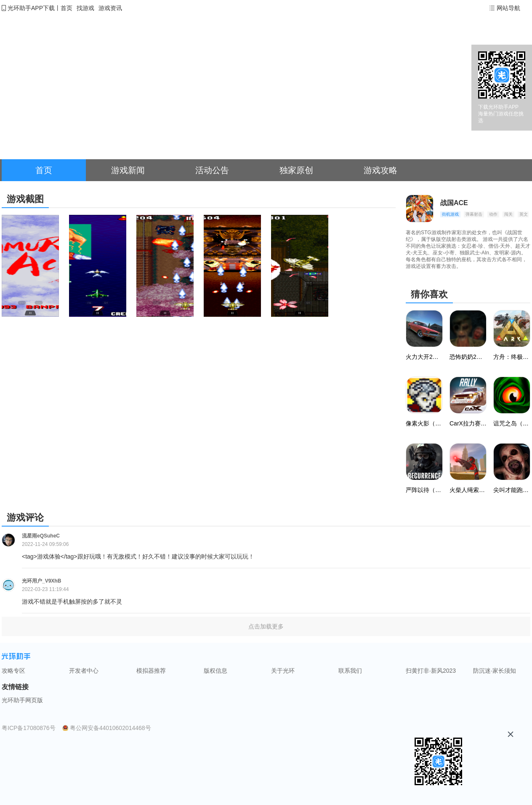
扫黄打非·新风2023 (431, 671)
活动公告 (212, 170)
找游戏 (85, 8)
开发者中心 (84, 671)
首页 (66, 8)
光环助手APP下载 (31, 8)
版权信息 (215, 671)
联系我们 (350, 671)
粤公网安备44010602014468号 (110, 728)
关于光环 (283, 671)
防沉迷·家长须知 (495, 671)
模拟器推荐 (151, 671)
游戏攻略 (380, 170)
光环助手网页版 (22, 700)
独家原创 (296, 170)
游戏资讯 (110, 8)
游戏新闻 (128, 170)
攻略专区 (13, 671)
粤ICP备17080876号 (29, 728)
